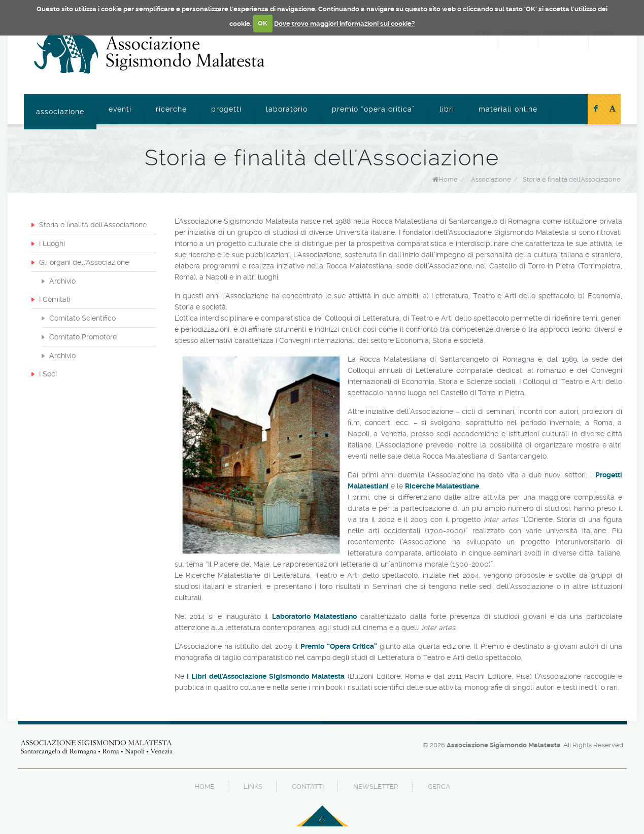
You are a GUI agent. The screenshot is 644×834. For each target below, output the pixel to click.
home (204, 787)
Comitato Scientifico (82, 318)
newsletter (376, 787)
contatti (308, 787)
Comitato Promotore (83, 337)
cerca (439, 787)
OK (263, 23)
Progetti (226, 109)
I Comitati (55, 299)
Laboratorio (287, 109)
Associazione (60, 112)
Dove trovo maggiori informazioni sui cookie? (344, 23)
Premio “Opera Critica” (374, 109)
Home (448, 179)
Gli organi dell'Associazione (84, 262)
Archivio (62, 281)
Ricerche (171, 109)
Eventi (120, 109)
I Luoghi (52, 244)
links (253, 787)
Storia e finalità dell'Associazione (572, 179)
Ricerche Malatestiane (442, 486)
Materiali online (508, 109)
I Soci (48, 374)
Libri (447, 109)
